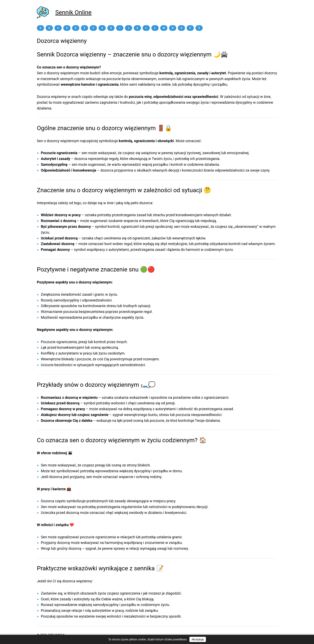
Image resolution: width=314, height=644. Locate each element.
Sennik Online (73, 12)
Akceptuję (198, 639)
